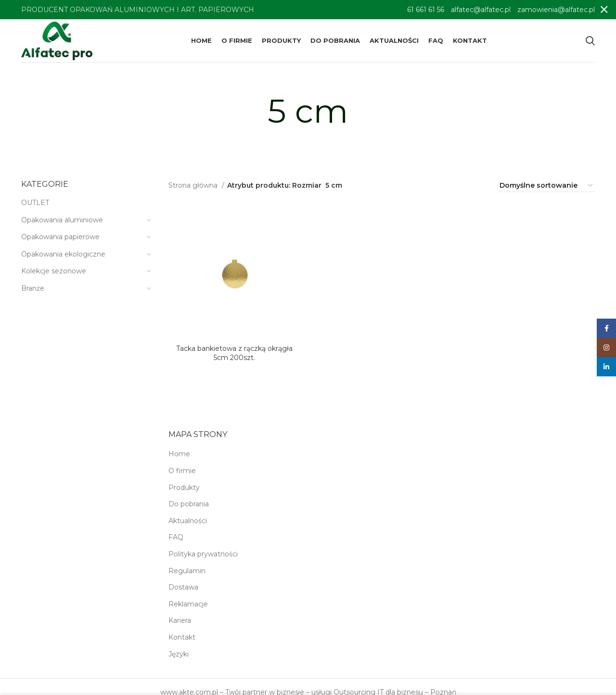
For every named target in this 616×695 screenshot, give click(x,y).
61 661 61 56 (426, 10)
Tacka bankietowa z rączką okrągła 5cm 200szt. (234, 353)
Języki (179, 654)
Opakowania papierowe (60, 237)
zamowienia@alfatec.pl (556, 10)
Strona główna (194, 185)
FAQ (176, 537)
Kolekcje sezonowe (54, 271)
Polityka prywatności (203, 554)
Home (179, 454)
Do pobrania (189, 504)
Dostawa (183, 587)
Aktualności (188, 521)
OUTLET (35, 203)
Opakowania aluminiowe (62, 220)
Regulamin (187, 571)
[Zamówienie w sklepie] (547, 186)
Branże (33, 288)
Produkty (184, 488)
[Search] (590, 41)
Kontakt (182, 637)
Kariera (180, 620)
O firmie (182, 471)
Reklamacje (188, 604)
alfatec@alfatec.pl (481, 10)
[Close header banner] (604, 10)
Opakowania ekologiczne (63, 254)
